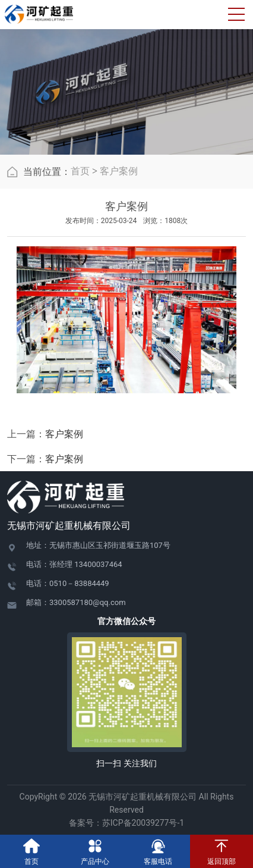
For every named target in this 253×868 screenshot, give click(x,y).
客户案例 (119, 171)
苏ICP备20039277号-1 (147, 823)
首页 (80, 171)
